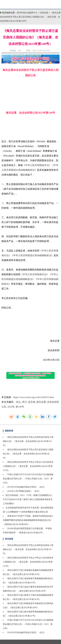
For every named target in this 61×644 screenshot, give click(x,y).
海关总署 (41, 402)
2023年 (11, 407)
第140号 (20, 407)
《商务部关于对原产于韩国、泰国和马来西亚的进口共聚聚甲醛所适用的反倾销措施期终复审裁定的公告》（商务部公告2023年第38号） (28, 520)
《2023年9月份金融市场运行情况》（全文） (26, 487)
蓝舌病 (32, 402)
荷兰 (25, 402)
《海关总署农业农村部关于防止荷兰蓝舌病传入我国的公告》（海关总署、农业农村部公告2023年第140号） (30, 17)
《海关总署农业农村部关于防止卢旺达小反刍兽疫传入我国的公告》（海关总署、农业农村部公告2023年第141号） (28, 466)
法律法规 (44, 13)
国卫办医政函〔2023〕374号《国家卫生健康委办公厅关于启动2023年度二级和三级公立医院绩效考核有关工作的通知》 (28, 499)
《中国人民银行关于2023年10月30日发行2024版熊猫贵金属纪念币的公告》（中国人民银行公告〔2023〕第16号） (28, 479)
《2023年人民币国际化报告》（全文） (23, 491)
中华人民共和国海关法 (37, 165)
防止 (19, 402)
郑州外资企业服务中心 (27, 13)
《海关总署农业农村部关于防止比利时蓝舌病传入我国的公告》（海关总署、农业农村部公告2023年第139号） (28, 441)
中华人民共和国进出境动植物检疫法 (32, 255)
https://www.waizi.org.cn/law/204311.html (34, 397)
